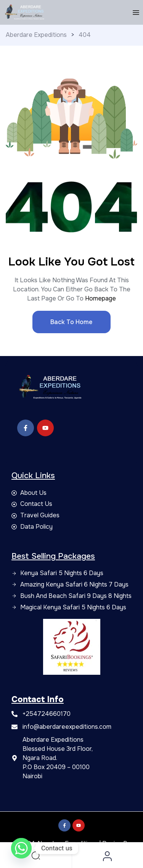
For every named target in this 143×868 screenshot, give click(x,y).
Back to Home (71, 322)
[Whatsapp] (21, 848)
